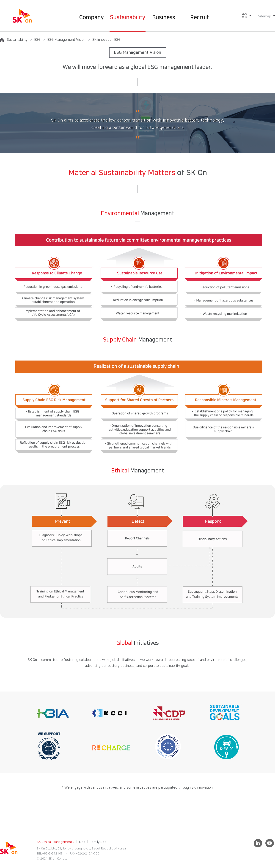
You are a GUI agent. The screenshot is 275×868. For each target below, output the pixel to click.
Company (91, 17)
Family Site (98, 842)
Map (82, 842)
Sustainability (127, 17)
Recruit (200, 17)
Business (164, 17)
